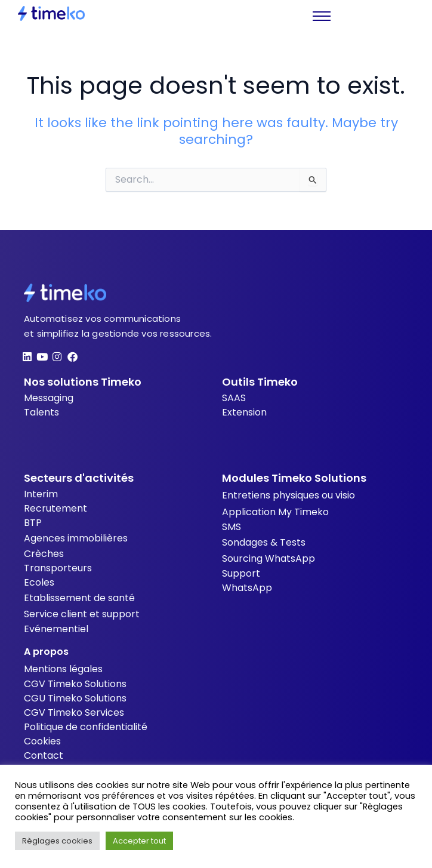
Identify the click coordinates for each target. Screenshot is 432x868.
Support (241, 573)
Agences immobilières (76, 538)
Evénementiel (56, 629)
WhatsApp (247, 588)
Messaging (49, 398)
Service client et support (82, 614)
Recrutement (55, 508)
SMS (232, 527)
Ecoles (39, 582)
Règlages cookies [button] (57, 841)
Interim (41, 494)
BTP (33, 523)
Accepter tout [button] (139, 841)
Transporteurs (58, 568)
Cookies (42, 741)
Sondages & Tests (264, 542)
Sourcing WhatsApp (269, 558)
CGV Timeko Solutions (75, 684)
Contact (44, 755)
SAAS (234, 398)
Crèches (44, 554)
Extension (244, 412)
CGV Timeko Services (74, 712)
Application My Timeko (275, 512)
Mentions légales (63, 669)
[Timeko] (51, 13)
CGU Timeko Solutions (75, 698)
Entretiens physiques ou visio (288, 495)
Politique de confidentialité (86, 727)
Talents (41, 412)
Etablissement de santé (79, 598)
